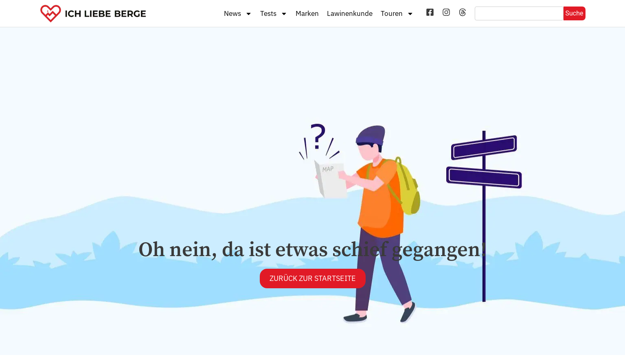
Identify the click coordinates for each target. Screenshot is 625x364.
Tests (274, 14)
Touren (397, 14)
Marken (307, 13)
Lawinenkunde (350, 13)
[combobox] (519, 13)
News (238, 14)
